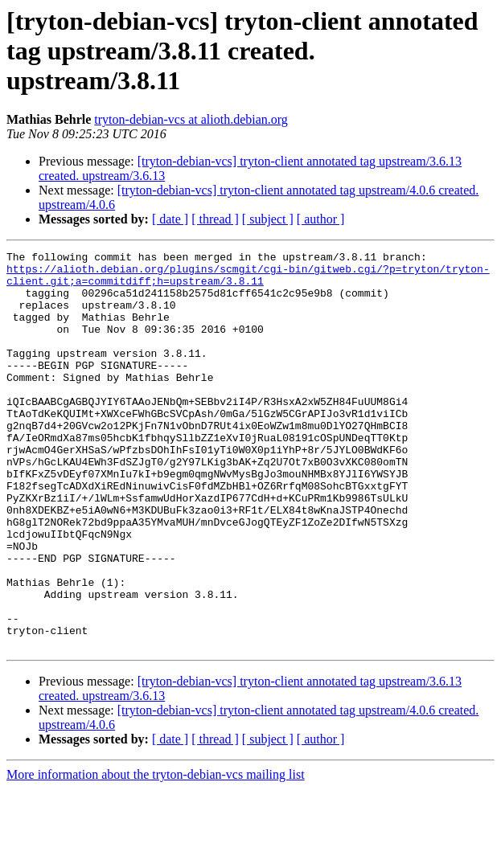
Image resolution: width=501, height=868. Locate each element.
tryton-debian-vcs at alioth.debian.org (191, 119)
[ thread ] (215, 219)
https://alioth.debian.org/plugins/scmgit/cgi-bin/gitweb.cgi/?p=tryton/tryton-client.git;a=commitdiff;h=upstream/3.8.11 (248, 280)
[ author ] (321, 219)
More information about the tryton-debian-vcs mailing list (156, 854)
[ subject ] (268, 219)
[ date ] (170, 219)
